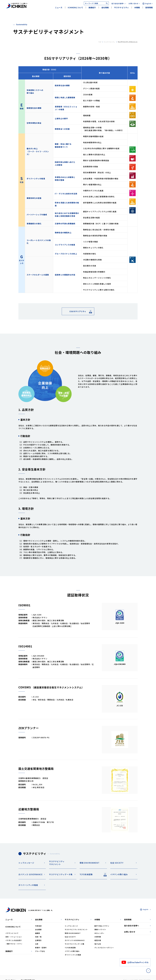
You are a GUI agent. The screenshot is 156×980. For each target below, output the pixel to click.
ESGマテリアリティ (78, 311)
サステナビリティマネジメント (57, 863)
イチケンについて (12, 933)
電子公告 (98, 944)
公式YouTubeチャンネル (135, 962)
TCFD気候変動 (86, 874)
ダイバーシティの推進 (28, 885)
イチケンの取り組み (119, 874)
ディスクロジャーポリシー (104, 948)
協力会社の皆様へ (118, 3)
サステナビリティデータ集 (61, 874)
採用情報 (149, 7)
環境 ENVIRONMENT (89, 863)
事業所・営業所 (41, 948)
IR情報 (97, 920)
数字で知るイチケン (102, 926)
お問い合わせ (134, 3)
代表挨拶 (38, 926)
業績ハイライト (100, 929)
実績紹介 (92, 7)
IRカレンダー (99, 933)
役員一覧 (38, 937)
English (148, 3)
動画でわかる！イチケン (15, 944)
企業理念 (38, 940)
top (100, 42)
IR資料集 (98, 937)
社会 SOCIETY (117, 863)
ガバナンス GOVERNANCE (30, 874)
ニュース (59, 7)
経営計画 (98, 940)
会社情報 (39, 920)
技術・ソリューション (14, 937)
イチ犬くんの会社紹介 (14, 940)
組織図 (38, 933)
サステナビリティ (110, 42)
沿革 (37, 944)
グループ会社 (40, 951)
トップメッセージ (26, 863)
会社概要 (38, 929)
